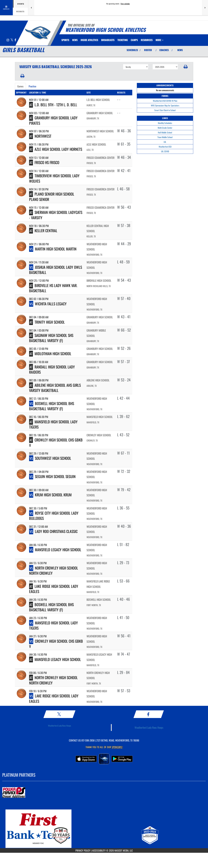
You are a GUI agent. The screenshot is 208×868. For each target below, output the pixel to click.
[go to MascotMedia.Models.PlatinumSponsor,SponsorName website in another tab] (104, 793)
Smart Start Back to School (165, 110)
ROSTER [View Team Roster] (148, 50)
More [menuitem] (159, 40)
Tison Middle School (165, 137)
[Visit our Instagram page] (8, 40)
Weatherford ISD (165, 147)
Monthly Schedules (165, 123)
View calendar (125, 4)
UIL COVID (165, 151)
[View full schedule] (6, 8)
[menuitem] (75, 40)
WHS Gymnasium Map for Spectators (165, 105)
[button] (186, 67)
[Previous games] (31, 8)
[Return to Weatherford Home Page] (38, 33)
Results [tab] (20, 11)
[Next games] (205, 8)
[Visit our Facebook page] (15, 40)
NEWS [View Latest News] (180, 50)
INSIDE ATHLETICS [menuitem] (89, 40)
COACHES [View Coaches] (164, 50)
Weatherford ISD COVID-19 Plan (165, 101)
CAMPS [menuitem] (134, 40)
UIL (165, 142)
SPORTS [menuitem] (65, 40)
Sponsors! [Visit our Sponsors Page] (117, 747)
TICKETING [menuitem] (123, 40)
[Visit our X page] (12, 40)
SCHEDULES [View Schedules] (132, 50)
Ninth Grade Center (165, 128)
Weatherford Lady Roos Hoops (60, 726)
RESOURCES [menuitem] (147, 40)
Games (20, 86)
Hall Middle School (165, 132)
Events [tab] (21, 4)
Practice (32, 86)
